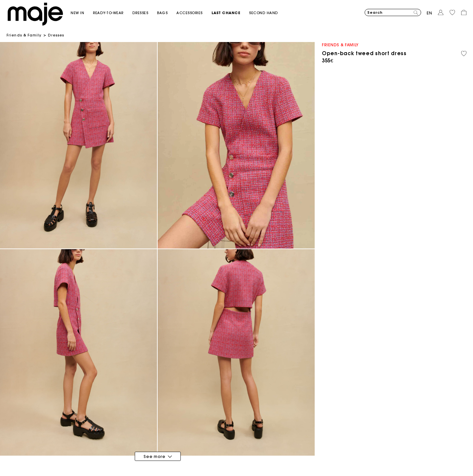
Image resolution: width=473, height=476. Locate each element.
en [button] (429, 13)
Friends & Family (24, 35)
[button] (82, 13)
